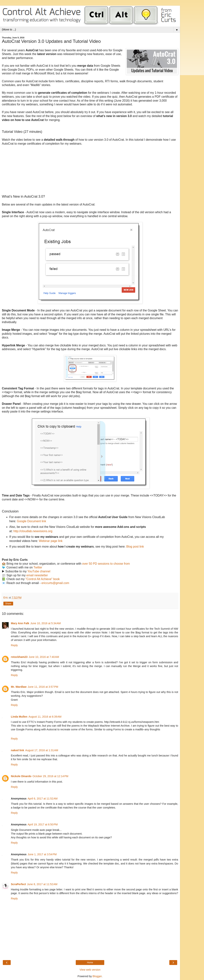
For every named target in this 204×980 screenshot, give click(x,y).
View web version (90, 970)
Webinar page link (51, 541)
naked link (17, 750)
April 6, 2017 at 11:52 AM (43, 799)
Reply (14, 645)
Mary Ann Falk (20, 623)
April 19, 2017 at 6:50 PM (43, 824)
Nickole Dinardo (21, 776)
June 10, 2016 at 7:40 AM (44, 657)
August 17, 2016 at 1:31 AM (42, 750)
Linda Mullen (19, 717)
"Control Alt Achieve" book (43, 579)
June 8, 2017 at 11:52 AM (42, 884)
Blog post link (135, 547)
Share (8, 604)
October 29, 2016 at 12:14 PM (51, 776)
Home (90, 963)
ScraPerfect (18, 884)
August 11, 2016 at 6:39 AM (45, 717)
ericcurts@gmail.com (55, 583)
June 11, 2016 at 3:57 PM (43, 687)
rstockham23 (19, 657)
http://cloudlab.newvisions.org (33, 531)
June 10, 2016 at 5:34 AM (46, 623)
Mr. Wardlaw (19, 687)
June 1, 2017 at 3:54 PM (42, 854)
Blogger (97, 976)
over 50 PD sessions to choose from (106, 564)
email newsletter (37, 575)
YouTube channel (39, 571)
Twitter (38, 567)
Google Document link (31, 521)
